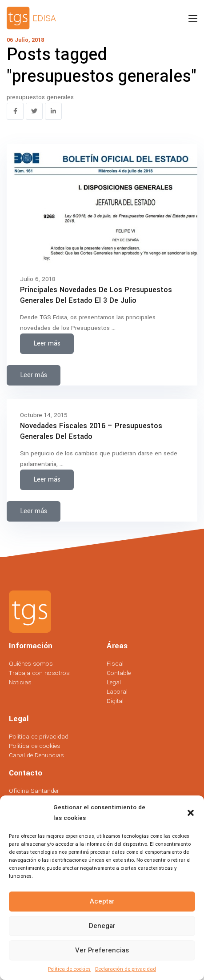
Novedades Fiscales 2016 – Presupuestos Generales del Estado (91, 431)
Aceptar (102, 901)
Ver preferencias (102, 950)
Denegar (102, 926)
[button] (191, 813)
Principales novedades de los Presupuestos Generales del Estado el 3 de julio (96, 295)
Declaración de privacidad (126, 969)
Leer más (47, 343)
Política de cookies (69, 969)
